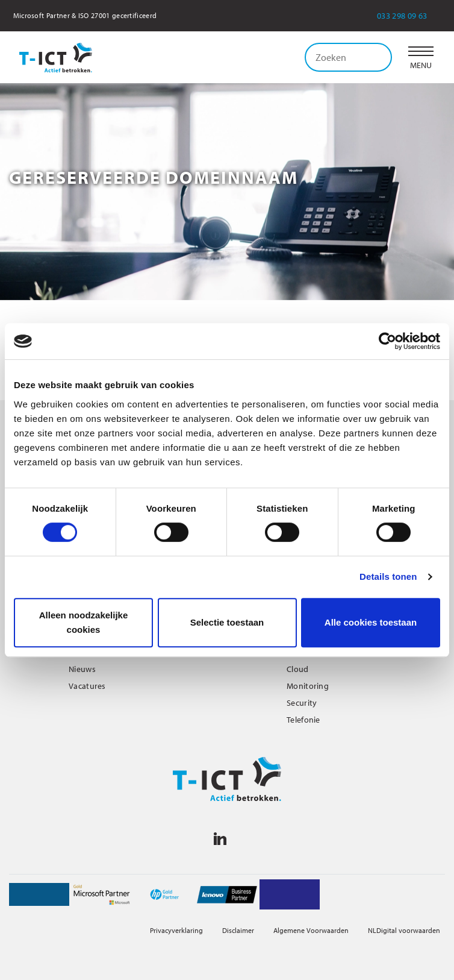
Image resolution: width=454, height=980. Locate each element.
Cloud (298, 669)
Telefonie (303, 720)
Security (302, 703)
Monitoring (308, 686)
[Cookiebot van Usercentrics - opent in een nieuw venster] (387, 341)
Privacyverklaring (176, 930)
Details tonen (388, 576)
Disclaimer (238, 930)
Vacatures (87, 686)
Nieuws (82, 669)
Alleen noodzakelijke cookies (84, 622)
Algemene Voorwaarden (311, 930)
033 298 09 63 (410, 16)
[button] (421, 57)
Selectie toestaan (227, 622)
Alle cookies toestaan (371, 622)
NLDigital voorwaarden (404, 930)
